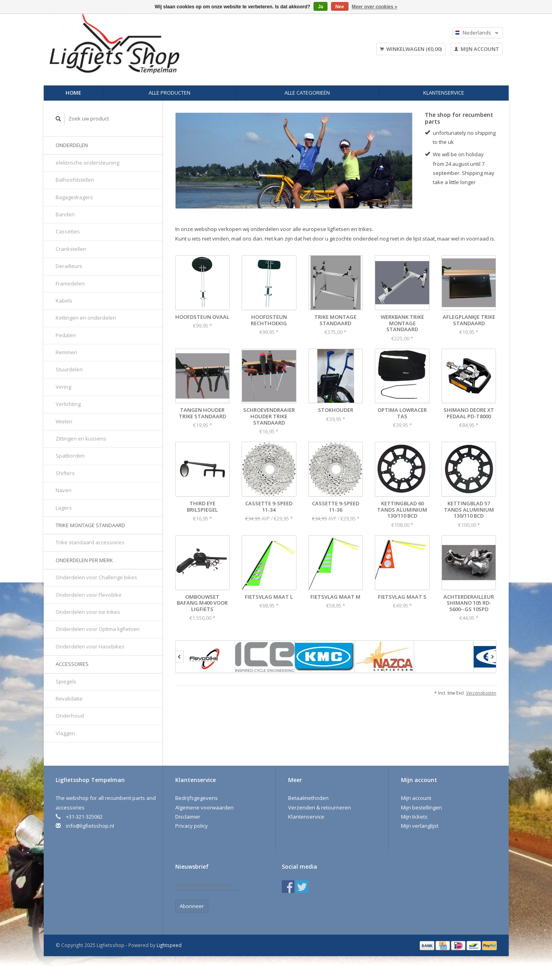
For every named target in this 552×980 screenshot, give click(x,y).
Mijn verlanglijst (420, 826)
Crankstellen (71, 249)
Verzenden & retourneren (320, 807)
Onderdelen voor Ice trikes (88, 612)
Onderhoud (70, 716)
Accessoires (72, 664)
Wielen (64, 421)
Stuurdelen (69, 369)
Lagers (64, 508)
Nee (340, 7)
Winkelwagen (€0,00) (411, 49)
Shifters (65, 473)
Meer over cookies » (375, 7)
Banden (65, 214)
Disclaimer (188, 817)
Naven (64, 490)
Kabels (64, 301)
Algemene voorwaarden (204, 807)
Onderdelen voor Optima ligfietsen (98, 629)
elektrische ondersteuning (87, 163)
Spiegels (66, 681)
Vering (63, 387)
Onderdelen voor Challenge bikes (96, 577)
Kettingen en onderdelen (86, 318)
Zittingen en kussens (81, 439)
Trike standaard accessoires (90, 542)
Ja (321, 7)
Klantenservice (444, 93)
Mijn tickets (414, 817)
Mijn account (477, 49)
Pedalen (66, 335)
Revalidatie (69, 699)
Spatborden (70, 456)
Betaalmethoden (308, 798)
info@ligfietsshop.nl (90, 826)
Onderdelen (72, 145)
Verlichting (68, 404)
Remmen (66, 352)
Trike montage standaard (90, 525)
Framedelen (70, 283)
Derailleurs (69, 266)
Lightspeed (169, 945)
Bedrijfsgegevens (197, 798)
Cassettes (68, 231)
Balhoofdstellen (75, 180)
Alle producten (169, 93)
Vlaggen (65, 733)
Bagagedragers (74, 197)
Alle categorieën (307, 93)
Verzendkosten (481, 693)
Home (73, 93)
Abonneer (192, 906)
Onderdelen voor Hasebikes (90, 646)
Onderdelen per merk (84, 560)
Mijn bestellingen (421, 807)
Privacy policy (192, 826)
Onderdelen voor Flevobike (89, 595)
